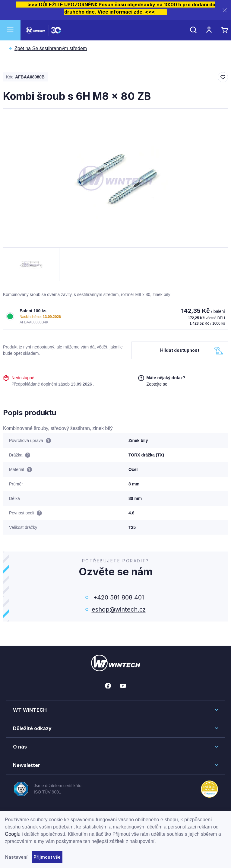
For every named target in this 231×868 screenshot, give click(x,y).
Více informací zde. (121, 12)
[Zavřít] (225, 10)
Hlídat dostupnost (180, 350)
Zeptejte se (157, 384)
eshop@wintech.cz (119, 609)
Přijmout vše (47, 857)
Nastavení (16, 857)
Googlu (13, 834)
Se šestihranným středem (51, 49)
